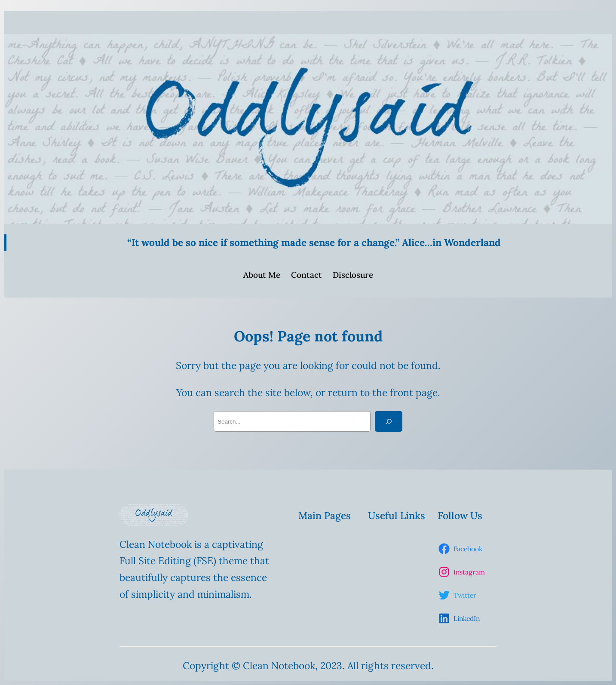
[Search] (389, 421)
